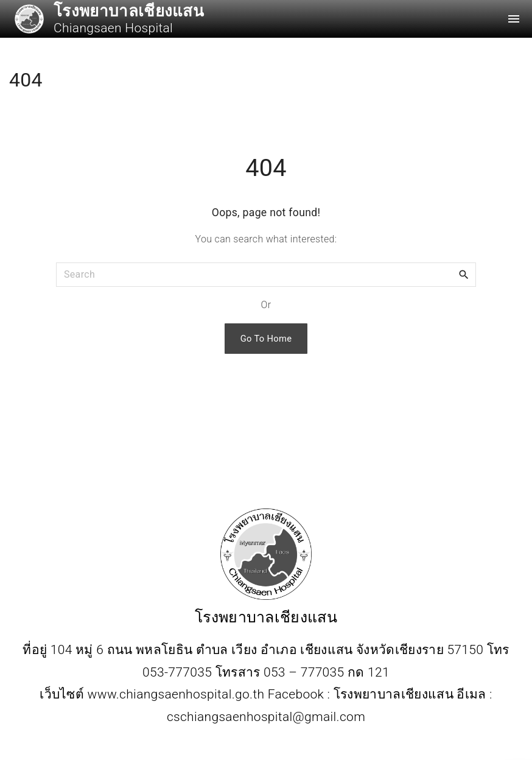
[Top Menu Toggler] (514, 19)
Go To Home (266, 339)
